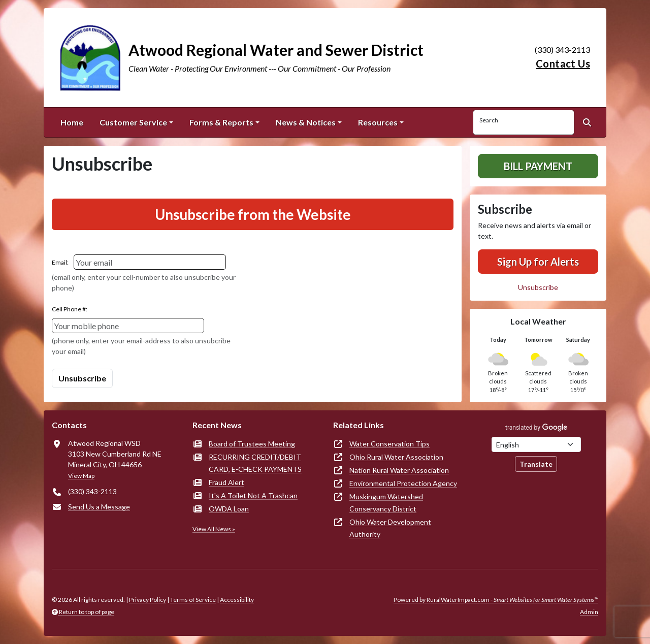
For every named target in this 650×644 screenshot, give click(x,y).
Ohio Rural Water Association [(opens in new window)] (396, 457)
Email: (60, 262)
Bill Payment (538, 166)
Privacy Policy (148, 600)
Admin (589, 612)
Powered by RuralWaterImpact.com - (496, 600)
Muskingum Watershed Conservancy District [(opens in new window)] (386, 503)
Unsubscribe (538, 287)
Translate (536, 464)
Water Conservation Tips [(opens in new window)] (389, 444)
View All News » (214, 529)
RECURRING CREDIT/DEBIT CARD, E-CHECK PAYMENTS (255, 463)
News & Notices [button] (306, 122)
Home (72, 122)
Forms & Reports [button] (221, 122)
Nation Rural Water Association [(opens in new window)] (399, 470)
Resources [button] (378, 122)
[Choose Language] (536, 444)
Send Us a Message (99, 507)
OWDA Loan (229, 509)
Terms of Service (193, 600)
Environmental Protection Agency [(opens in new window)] (403, 483)
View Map (81, 476)
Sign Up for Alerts (538, 262)
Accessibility (237, 600)
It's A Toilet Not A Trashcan (253, 495)
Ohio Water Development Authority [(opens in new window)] (390, 528)
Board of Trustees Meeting (252, 444)
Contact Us (563, 63)
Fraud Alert (226, 482)
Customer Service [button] (133, 122)
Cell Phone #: (70, 309)
